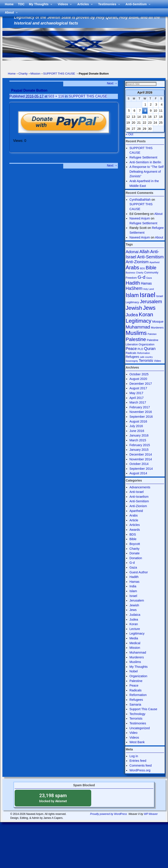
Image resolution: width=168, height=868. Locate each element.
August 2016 (138, 429)
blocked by (53, 805)
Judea (134, 627)
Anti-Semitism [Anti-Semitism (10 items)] (150, 264)
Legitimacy (137, 641)
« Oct (129, 141)
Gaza (133, 575)
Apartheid (136, 518)
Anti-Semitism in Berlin (145, 169)
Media (134, 645)
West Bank (137, 749)
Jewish (134, 612)
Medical (135, 650)
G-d (132, 570)
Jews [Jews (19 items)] (149, 315)
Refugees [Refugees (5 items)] (132, 364)
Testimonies (110, 66)
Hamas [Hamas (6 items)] (146, 291)
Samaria (135, 712)
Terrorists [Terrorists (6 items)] (146, 368)
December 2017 (141, 391)
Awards (135, 537)
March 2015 (138, 447)
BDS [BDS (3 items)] (142, 276)
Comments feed (141, 773)
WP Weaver (151, 821)
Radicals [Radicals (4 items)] (131, 360)
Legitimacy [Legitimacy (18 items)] (139, 328)
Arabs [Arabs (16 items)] (133, 275)
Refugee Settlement (143, 165)
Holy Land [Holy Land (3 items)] (149, 296)
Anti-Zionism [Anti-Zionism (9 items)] (137, 269)
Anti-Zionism (138, 513)
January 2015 (139, 457)
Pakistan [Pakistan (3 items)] (152, 341)
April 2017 (137, 405)
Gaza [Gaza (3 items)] (149, 285)
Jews (133, 617)
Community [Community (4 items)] (151, 280)
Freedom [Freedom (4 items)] (131, 285)
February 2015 (140, 452)
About (13, 74)
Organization (138, 683)
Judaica (135, 622)
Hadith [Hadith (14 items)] (133, 290)
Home (12, 65)
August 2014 (138, 480)
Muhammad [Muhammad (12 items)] (138, 334)
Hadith (134, 584)
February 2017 (140, 414)
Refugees (136, 707)
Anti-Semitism (139, 66)
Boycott (135, 551)
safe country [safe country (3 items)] (146, 364)
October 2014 (139, 471)
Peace (134, 693)
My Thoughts (42, 66)
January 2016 (139, 443)
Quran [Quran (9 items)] (150, 356)
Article (134, 527)
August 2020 (138, 386)
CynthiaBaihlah (140, 207)
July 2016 (136, 433)
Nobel (134, 678)
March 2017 (138, 410)
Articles (86, 66)
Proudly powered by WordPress (109, 821)
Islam (133, 598)
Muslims (135, 669)
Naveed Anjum (140, 226)
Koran (134, 631)
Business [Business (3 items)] (130, 280)
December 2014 (141, 462)
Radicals (136, 698)
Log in (134, 763)
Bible (133, 546)
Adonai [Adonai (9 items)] (132, 259)
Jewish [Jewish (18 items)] (134, 315)
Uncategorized (140, 735)
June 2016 (137, 438)
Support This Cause (143, 716)
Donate (135, 560)
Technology (137, 721)
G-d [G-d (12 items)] (141, 284)
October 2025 (139, 381)
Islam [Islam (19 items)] (132, 302)
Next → (112, 90)
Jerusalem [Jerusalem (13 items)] (151, 309)
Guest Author (139, 579)
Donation (136, 565)
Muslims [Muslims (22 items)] (136, 340)
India (133, 593)
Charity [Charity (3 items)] (140, 280)
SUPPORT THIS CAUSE (59, 81)
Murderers (137, 664)
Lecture (135, 636)
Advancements (140, 494)
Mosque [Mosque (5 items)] (158, 329)
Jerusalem (137, 608)
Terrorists (136, 726)
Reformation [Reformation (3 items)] (143, 360)
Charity (23, 81)
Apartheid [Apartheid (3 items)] (154, 270)
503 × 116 (56, 103)
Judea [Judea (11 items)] (132, 322)
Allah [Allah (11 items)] (144, 259)
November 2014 (141, 466)
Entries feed (138, 768)
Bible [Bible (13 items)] (151, 275)
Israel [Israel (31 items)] (147, 302)
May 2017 (136, 400)
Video (134, 740)
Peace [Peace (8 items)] (131, 356)
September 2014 (141, 476)
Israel (133, 603)
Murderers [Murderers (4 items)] (157, 335)
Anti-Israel (137, 499)
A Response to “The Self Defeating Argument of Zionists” (147, 179)
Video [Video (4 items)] (157, 368)
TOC (24, 65)
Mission (35, 81)
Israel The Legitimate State (61, 8)
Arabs (134, 523)
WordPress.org (140, 778)
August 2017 (138, 395)
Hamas (135, 589)
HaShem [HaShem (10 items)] (134, 296)
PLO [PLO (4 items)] (140, 356)
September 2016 (141, 424)
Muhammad (138, 660)
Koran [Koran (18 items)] (146, 322)
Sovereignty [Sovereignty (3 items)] (132, 368)
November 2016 (141, 419)
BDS (133, 542)
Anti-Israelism (139, 504)
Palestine (136, 688)
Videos (66, 66)
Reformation (138, 702)
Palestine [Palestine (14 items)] (136, 347)
